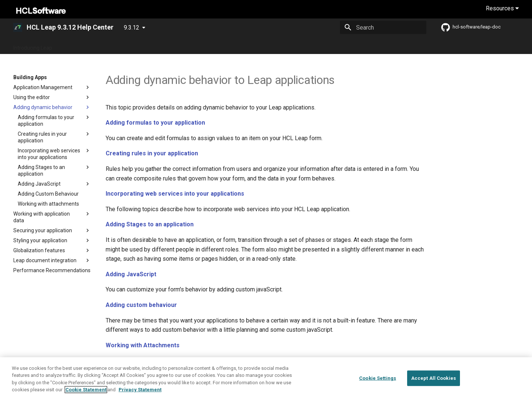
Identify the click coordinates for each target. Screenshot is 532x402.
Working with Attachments (143, 345)
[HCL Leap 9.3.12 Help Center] (18, 27)
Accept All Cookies (434, 379)
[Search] (383, 27)
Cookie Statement (86, 390)
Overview (110, 45)
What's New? (76, 45)
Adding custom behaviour (141, 305)
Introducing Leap (33, 45)
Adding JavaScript (131, 274)
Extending (287, 45)
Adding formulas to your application (155, 123)
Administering (209, 45)
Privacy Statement (140, 390)
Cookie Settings (378, 379)
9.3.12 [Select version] (132, 28)
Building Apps (250, 45)
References (321, 45)
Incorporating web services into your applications (175, 194)
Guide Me (141, 45)
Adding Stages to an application (150, 224)
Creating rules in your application (152, 153)
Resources (502, 8)
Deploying (172, 45)
